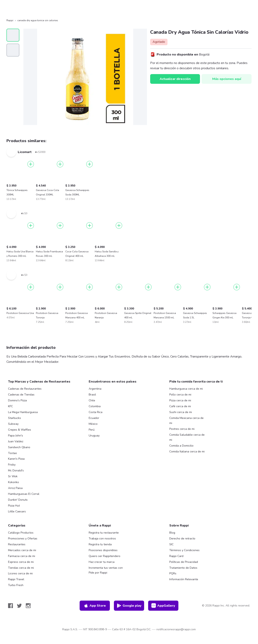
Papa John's (16, 436)
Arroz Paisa (15, 488)
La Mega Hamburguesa (23, 412)
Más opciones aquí (227, 79)
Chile (92, 400)
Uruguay (94, 436)
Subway (13, 424)
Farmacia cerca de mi (22, 556)
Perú (92, 430)
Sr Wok (13, 476)
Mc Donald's (16, 470)
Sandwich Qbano (19, 447)
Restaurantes (17, 544)
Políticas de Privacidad (184, 562)
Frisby (12, 465)
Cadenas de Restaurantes (25, 389)
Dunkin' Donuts (18, 500)
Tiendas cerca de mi (21, 568)
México (93, 424)
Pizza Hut (14, 506)
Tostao (12, 453)
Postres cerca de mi (182, 429)
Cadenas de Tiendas (21, 395)
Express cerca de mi (21, 562)
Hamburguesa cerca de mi (186, 389)
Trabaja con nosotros (102, 539)
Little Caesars (17, 511)
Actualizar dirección (175, 79)
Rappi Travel (16, 579)
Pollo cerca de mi (180, 395)
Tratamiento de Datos (183, 568)
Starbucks (15, 418)
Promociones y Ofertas (23, 539)
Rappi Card (176, 556)
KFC (10, 406)
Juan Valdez (16, 441)
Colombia (95, 406)
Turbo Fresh (16, 585)
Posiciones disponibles (103, 550)
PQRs (173, 573)
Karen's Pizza (16, 459)
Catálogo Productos (21, 533)
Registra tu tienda (100, 544)
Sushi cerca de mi (181, 412)
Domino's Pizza (17, 400)
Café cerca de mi (180, 406)
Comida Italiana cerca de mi (187, 452)
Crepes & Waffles (20, 430)
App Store (95, 606)
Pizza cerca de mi (180, 400)
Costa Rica (96, 412)
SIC (171, 544)
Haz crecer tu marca (102, 562)
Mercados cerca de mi (22, 550)
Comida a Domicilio (181, 446)
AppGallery (163, 606)
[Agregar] (31, 164)
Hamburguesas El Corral (24, 494)
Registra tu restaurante (104, 533)
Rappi (10, 20)
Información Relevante (184, 579)
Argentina (95, 389)
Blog (172, 533)
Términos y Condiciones (184, 550)
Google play (129, 606)
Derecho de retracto (182, 539)
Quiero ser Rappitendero (105, 556)
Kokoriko (14, 482)
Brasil (92, 395)
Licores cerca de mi (20, 573)
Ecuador (94, 418)
